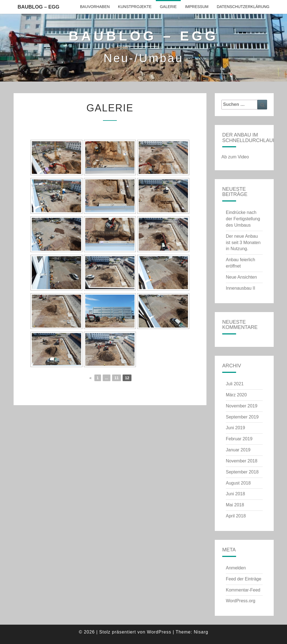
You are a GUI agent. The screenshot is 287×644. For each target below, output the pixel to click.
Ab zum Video (235, 157)
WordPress (159, 632)
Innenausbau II (241, 288)
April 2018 (236, 516)
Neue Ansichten (241, 277)
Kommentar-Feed (243, 590)
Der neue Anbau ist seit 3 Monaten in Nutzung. (243, 243)
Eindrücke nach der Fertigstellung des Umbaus (243, 219)
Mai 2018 (235, 505)
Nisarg (201, 632)
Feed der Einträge (244, 579)
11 (117, 378)
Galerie (168, 7)
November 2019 (242, 406)
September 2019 (242, 417)
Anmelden (236, 568)
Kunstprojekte (135, 7)
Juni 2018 (235, 494)
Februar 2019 (239, 439)
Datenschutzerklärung (243, 7)
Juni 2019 (235, 428)
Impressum (197, 7)
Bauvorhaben (95, 7)
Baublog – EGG (39, 7)
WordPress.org (241, 601)
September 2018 (242, 472)
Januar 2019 (238, 450)
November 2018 (242, 461)
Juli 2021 (235, 384)
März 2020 (236, 395)
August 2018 (238, 483)
